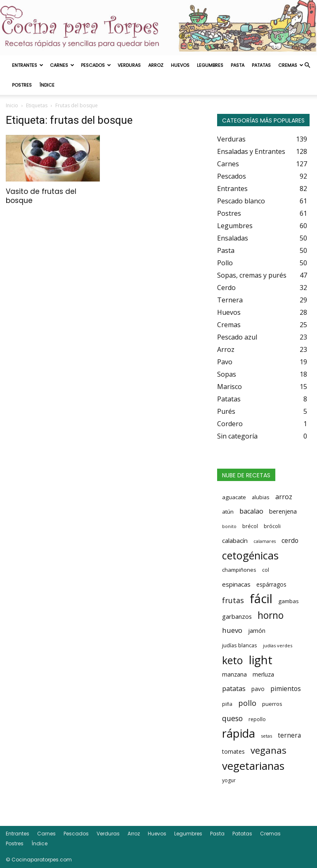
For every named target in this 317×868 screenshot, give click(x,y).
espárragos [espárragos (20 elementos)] (271, 584)
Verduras (129, 65)
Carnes (62, 65)
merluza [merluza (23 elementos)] (263, 674)
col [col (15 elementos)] (266, 570)
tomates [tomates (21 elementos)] (233, 751)
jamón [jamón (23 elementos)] (257, 631)
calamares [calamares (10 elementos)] (265, 541)
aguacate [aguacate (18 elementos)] (234, 497)
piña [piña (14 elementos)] (227, 704)
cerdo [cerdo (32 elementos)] (290, 540)
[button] (307, 65)
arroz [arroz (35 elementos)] (284, 497)
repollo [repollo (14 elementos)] (257, 719)
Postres (22, 85)
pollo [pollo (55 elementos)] (247, 703)
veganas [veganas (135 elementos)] (269, 750)
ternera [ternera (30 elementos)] (289, 735)
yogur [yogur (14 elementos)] (229, 780)
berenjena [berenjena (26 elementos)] (283, 511)
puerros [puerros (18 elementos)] (272, 704)
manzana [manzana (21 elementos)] (234, 674)
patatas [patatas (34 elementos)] (234, 689)
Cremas (291, 65)
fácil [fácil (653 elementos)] (261, 599)
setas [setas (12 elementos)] (266, 736)
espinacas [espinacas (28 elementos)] (236, 584)
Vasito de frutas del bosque (41, 196)
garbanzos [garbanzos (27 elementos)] (237, 616)
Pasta (238, 65)
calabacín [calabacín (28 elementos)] (235, 540)
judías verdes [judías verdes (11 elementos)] (278, 645)
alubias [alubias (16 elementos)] (261, 497)
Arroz (156, 65)
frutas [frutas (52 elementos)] (233, 600)
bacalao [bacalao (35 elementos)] (251, 511)
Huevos (180, 65)
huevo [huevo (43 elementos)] (232, 630)
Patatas (261, 65)
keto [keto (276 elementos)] (233, 660)
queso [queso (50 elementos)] (232, 718)
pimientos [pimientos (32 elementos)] (286, 689)
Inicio (12, 105)
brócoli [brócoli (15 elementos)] (272, 526)
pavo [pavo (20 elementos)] (258, 689)
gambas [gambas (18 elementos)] (289, 601)
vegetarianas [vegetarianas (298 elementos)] (253, 766)
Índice (47, 85)
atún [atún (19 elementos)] (228, 512)
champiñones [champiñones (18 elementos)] (239, 570)
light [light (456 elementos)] (261, 660)
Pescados (96, 65)
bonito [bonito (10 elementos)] (229, 526)
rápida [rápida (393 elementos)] (239, 734)
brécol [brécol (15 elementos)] (250, 526)
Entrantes (28, 65)
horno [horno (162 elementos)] (271, 615)
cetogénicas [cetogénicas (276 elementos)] (250, 555)
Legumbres (210, 65)
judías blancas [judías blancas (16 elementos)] (240, 645)
